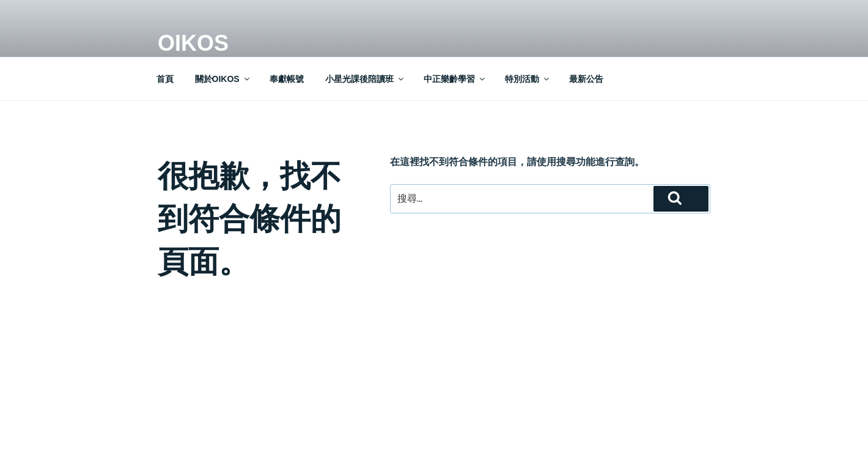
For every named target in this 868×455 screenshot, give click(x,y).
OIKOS (193, 43)
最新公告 (586, 79)
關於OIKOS (223, 79)
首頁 (165, 79)
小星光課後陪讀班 (365, 79)
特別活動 (528, 79)
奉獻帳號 (287, 79)
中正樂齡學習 (455, 79)
